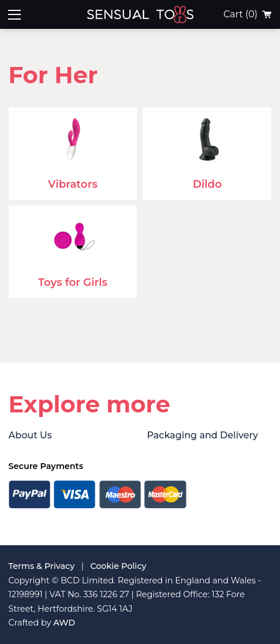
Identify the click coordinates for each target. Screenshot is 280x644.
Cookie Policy (118, 566)
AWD (64, 623)
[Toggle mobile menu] (14, 14)
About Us (30, 435)
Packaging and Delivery (202, 435)
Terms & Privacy (42, 566)
